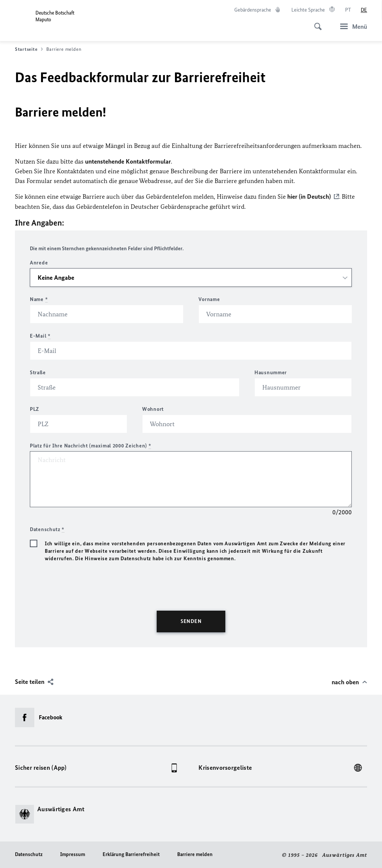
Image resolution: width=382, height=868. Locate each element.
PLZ (35, 409)
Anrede (39, 262)
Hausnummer (271, 372)
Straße (38, 372)
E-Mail (40, 336)
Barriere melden (195, 854)
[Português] (348, 10)
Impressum (73, 854)
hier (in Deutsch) (309, 196)
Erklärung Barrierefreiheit (131, 854)
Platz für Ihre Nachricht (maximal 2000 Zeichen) (90, 445)
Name (39, 299)
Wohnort (153, 409)
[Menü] (351, 26)
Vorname (209, 299)
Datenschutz (29, 854)
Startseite (29, 49)
